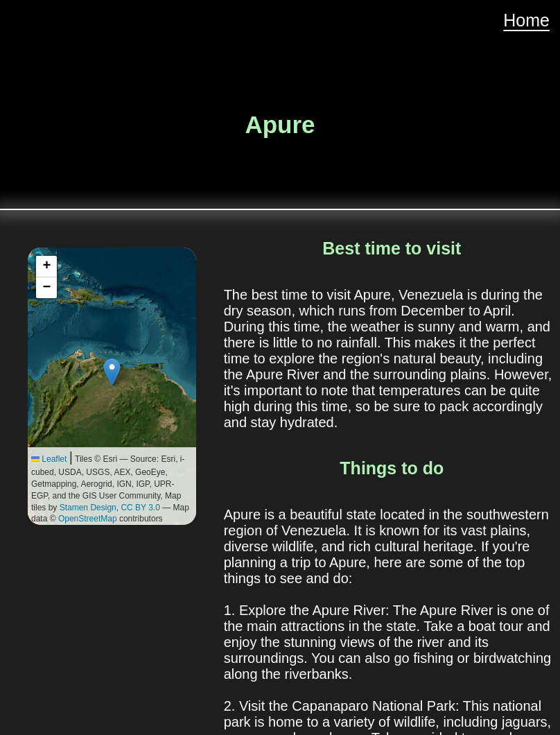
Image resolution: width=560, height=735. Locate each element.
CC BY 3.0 (140, 508)
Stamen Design (88, 508)
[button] (112, 372)
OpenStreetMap (88, 519)
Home (526, 20)
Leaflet (49, 459)
